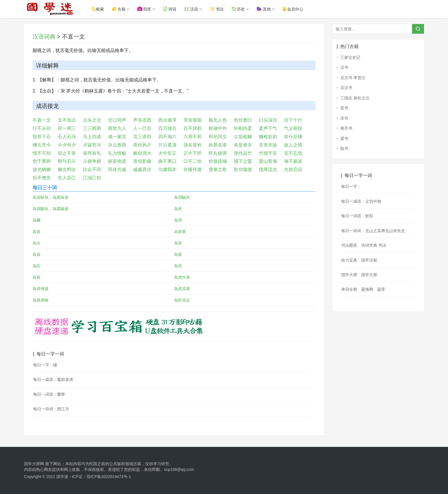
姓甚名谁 (218, 145)
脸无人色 (218, 120)
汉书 (344, 67)
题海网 (367, 289)
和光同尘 (218, 137)
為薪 (37, 277)
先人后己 (67, 178)
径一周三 (67, 128)
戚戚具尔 (142, 169)
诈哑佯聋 (193, 169)
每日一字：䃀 (45, 365)
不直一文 (42, 120)
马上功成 (92, 137)
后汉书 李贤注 (353, 78)
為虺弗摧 (41, 300)
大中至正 (167, 153)
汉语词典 (44, 37)
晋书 (344, 108)
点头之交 (92, 120)
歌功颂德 (243, 169)
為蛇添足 (182, 300)
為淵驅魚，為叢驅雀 (51, 209)
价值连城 (218, 161)
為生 (37, 243)
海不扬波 (293, 161)
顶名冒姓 (193, 145)
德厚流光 (268, 169)
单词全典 (349, 289)
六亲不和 (193, 137)
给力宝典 (349, 260)
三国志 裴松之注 (355, 98)
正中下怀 (193, 153)
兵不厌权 (193, 128)
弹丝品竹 (243, 153)
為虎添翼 (182, 289)
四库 (150, 9)
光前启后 (293, 169)
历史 (243, 9)
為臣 (37, 266)
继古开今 (42, 145)
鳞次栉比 (67, 169)
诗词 (175, 9)
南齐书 (346, 128)
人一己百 (142, 128)
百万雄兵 (167, 128)
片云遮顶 (167, 145)
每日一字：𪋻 (351, 186)
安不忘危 (293, 153)
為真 (37, 254)
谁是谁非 (243, 145)
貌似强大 (142, 153)
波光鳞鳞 (42, 169)
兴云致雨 (117, 145)
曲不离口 (167, 161)
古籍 (124, 9)
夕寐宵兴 (92, 145)
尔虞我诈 (167, 169)
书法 (222, 9)
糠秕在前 (268, 137)
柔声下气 (268, 128)
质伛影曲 (142, 161)
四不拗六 (167, 137)
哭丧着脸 (193, 120)
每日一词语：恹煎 (357, 216)
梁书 (344, 138)
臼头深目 (268, 120)
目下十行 (293, 120)
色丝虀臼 (243, 120)
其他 (269, 9)
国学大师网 (34, 464)
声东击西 (142, 120)
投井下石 (42, 137)
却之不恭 (67, 153)
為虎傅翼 (41, 289)
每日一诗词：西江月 (51, 409)
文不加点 (67, 120)
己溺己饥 (92, 178)
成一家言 (117, 137)
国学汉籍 (369, 260)
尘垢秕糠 (243, 137)
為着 (178, 254)
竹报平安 (268, 153)
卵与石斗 (67, 161)
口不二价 (193, 161)
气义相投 (293, 128)
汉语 (197, 9)
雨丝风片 (142, 145)
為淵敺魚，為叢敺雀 (51, 197)
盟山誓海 (268, 161)
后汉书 (346, 88)
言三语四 (142, 137)
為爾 (37, 220)
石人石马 (67, 137)
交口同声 (117, 120)
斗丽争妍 (92, 161)
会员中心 (298, 9)
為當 (178, 243)
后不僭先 (42, 178)
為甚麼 (180, 232)
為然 (178, 209)
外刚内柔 (243, 128)
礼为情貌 (117, 153)
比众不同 (92, 169)
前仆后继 (293, 137)
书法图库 (349, 245)
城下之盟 (243, 161)
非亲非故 (268, 145)
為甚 (37, 232)
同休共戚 (117, 169)
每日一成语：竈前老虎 (53, 379)
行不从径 (42, 128)
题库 (381, 289)
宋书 (344, 118)
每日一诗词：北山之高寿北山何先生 (373, 231)
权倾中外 (218, 128)
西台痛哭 (167, 120)
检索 (103, 9)
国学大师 (349, 275)
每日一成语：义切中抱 (361, 201)
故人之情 (293, 145)
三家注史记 (350, 57)
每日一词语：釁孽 (49, 394)
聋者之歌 (218, 169)
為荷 (178, 266)
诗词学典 (369, 245)
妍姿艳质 (117, 161)
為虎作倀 (182, 277)
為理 (178, 220)
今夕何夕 (67, 145)
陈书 (344, 148)
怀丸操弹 (218, 153)
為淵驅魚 (182, 197)
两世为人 (117, 128)
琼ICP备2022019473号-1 (109, 477)
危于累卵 (42, 161)
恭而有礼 (92, 153)
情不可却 (42, 153)
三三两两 (92, 128)
